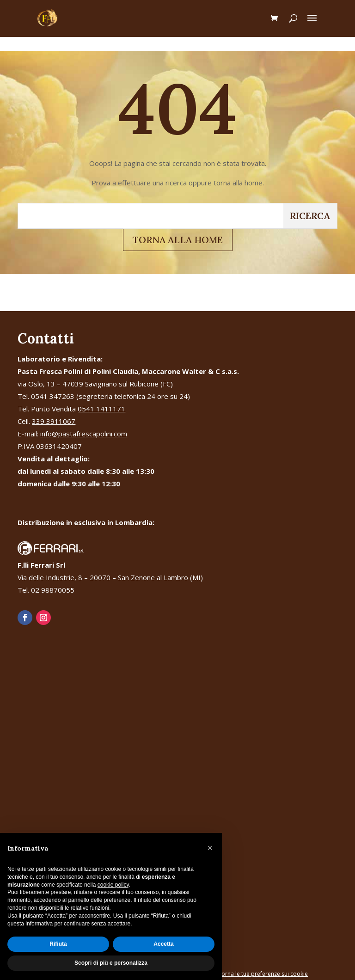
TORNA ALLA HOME (178, 240)
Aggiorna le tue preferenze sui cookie (259, 974)
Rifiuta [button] (58, 944)
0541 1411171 (101, 409)
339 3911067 (54, 421)
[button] (210, 848)
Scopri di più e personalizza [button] (111, 963)
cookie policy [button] (113, 885)
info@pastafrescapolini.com (84, 434)
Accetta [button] (163, 944)
